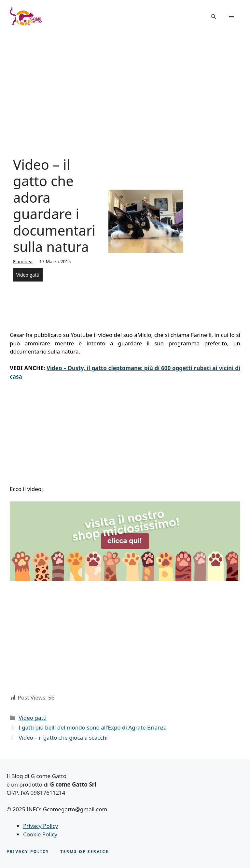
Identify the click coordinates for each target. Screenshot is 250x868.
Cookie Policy (40, 834)
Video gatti (28, 275)
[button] (213, 16)
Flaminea (23, 261)
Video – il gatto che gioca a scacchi (63, 738)
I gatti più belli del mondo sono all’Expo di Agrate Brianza (93, 727)
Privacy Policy (41, 826)
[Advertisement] (125, 81)
